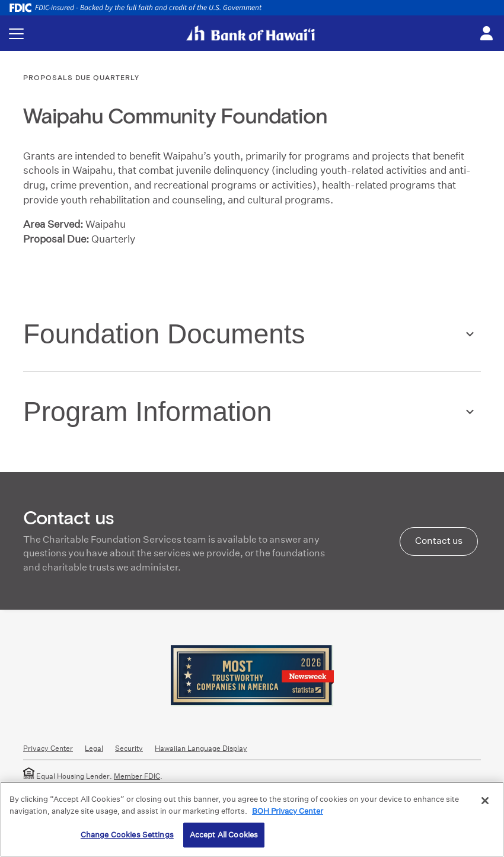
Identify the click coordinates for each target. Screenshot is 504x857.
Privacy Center (48, 748)
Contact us (439, 541)
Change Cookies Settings (127, 835)
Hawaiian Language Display (201, 748)
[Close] (485, 801)
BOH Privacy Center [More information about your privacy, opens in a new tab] (288, 811)
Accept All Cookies (224, 835)
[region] (252, 819)
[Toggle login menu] (486, 34)
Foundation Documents (164, 334)
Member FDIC (137, 776)
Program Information (147, 412)
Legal (94, 748)
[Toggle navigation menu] (16, 34)
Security (129, 748)
